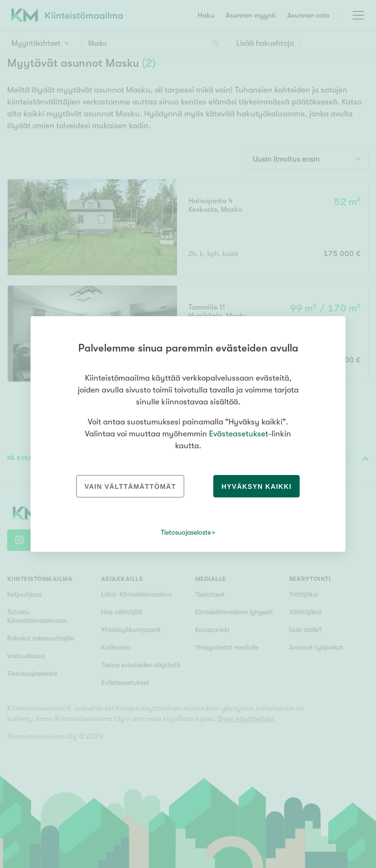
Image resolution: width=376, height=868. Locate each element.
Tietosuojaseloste (186, 532)
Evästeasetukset (239, 434)
